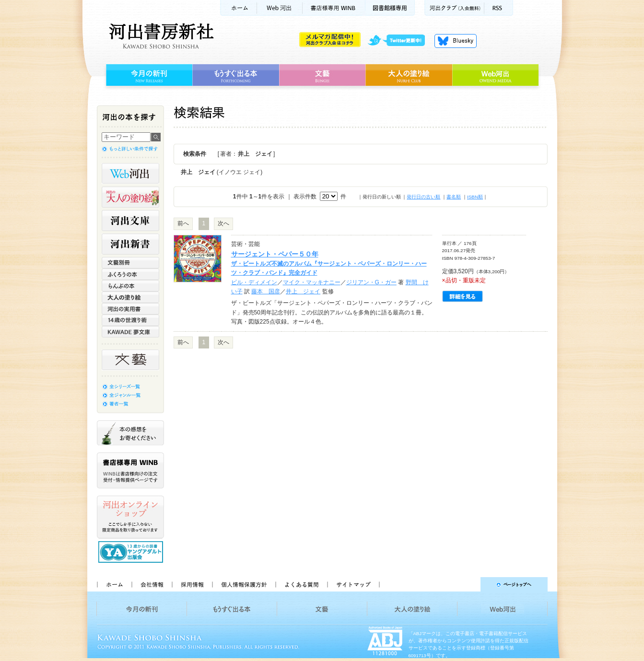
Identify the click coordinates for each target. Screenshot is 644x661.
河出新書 (130, 244)
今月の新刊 (148, 75)
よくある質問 (301, 584)
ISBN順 (475, 197)
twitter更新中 (400, 41)
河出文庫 (130, 220)
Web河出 (280, 8)
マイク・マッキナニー (312, 282)
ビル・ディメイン (254, 282)
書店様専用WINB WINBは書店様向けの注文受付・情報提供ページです (130, 470)
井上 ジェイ (303, 291)
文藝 (322, 75)
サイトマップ (353, 584)
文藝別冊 (130, 263)
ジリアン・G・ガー (371, 282)
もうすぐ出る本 (236, 75)
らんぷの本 (130, 286)
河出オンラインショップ (130, 517)
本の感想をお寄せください (130, 433)
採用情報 (192, 584)
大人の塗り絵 (409, 75)
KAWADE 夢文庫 (130, 332)
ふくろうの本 (130, 274)
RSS (499, 8)
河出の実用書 (130, 309)
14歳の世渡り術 (130, 320)
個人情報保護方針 (244, 584)
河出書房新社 (160, 36)
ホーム (238, 8)
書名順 (454, 197)
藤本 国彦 (266, 291)
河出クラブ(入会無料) (454, 8)
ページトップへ (468, 584)
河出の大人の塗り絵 (130, 197)
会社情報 (152, 584)
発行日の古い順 (423, 197)
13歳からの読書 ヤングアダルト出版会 (132, 552)
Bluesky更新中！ (456, 41)
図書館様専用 (390, 8)
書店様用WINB (334, 8)
